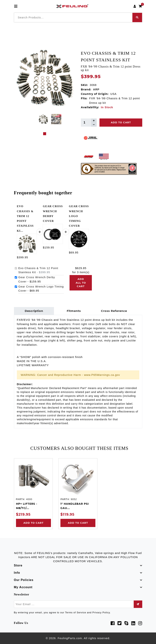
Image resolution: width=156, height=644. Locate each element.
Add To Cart (121, 122)
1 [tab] (45, 134)
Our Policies (24, 580)
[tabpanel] (43, 119)
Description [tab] (34, 311)
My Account (23, 587)
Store (18, 565)
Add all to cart (81, 283)
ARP (96, 89)
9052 (74, 499)
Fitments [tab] (74, 311)
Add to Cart (33, 523)
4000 (29, 499)
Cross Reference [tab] (114, 311)
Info (17, 573)
